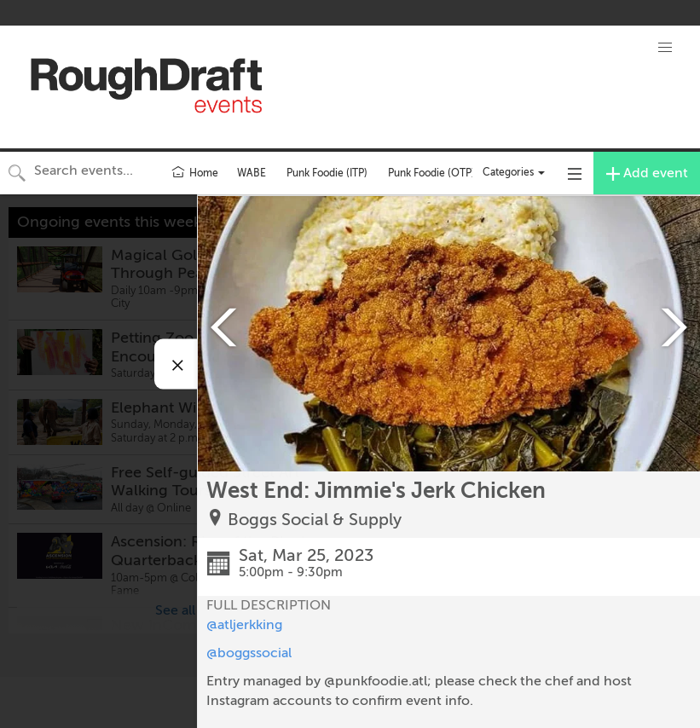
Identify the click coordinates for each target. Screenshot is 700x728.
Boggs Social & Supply (315, 520)
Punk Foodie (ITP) (327, 173)
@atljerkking (244, 625)
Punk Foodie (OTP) (431, 173)
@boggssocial (249, 653)
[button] (665, 48)
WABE (252, 173)
